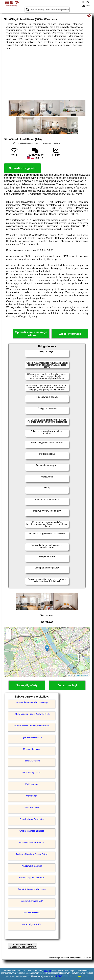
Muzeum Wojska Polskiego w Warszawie (32, 726)
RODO (59, 976)
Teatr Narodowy (32, 808)
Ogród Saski (32, 796)
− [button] (9, 637)
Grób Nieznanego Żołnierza (32, 831)
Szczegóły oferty (27, 685)
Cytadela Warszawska (32, 737)
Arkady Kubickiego (32, 913)
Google (47, 971)
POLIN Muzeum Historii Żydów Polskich (32, 714)
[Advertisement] (47, 75)
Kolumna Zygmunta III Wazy (32, 878)
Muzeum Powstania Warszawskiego (32, 702)
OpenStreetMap (82, 675)
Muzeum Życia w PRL (32, 924)
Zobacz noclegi (67, 685)
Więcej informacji (70, 334)
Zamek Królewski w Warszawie (32, 889)
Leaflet (70, 675)
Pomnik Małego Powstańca (32, 819)
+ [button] (9, 632)
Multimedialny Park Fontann (32, 843)
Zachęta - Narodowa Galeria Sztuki (32, 854)
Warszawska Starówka (32, 866)
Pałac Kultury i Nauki (32, 772)
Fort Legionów (32, 784)
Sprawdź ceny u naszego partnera (31, 334)
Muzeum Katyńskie (32, 749)
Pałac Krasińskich (32, 761)
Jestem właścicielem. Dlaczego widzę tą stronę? (22, 946)
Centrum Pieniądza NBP (32, 901)
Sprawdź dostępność (22, 168)
